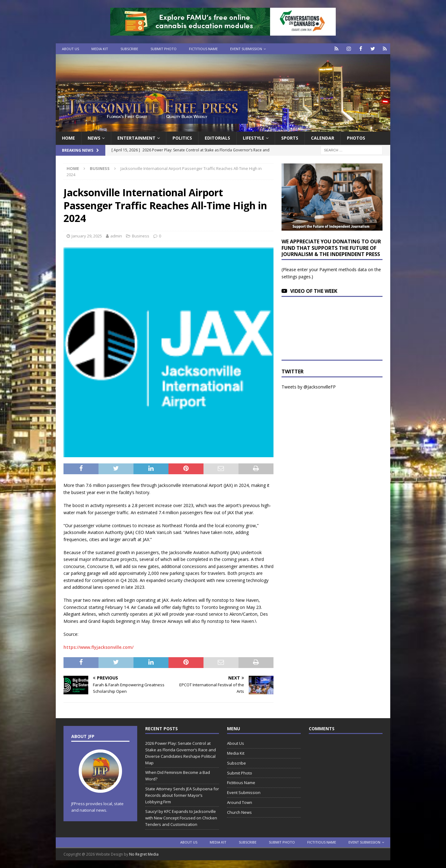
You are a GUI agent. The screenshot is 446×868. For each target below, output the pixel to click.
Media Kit (100, 49)
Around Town (240, 802)
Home (68, 138)
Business (141, 236)
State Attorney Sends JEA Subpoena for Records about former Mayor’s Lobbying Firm (182, 795)
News (94, 138)
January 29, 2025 (87, 236)
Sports (290, 138)
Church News (239, 812)
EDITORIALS (217, 138)
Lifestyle (254, 138)
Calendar (323, 138)
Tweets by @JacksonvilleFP (309, 387)
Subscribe (129, 49)
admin (116, 236)
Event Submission (246, 49)
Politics (182, 138)
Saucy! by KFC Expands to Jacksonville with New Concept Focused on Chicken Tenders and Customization (181, 818)
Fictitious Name (203, 49)
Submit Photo (164, 49)
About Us (70, 49)
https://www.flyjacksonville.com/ (98, 647)
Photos (356, 138)
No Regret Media (144, 854)
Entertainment (136, 138)
